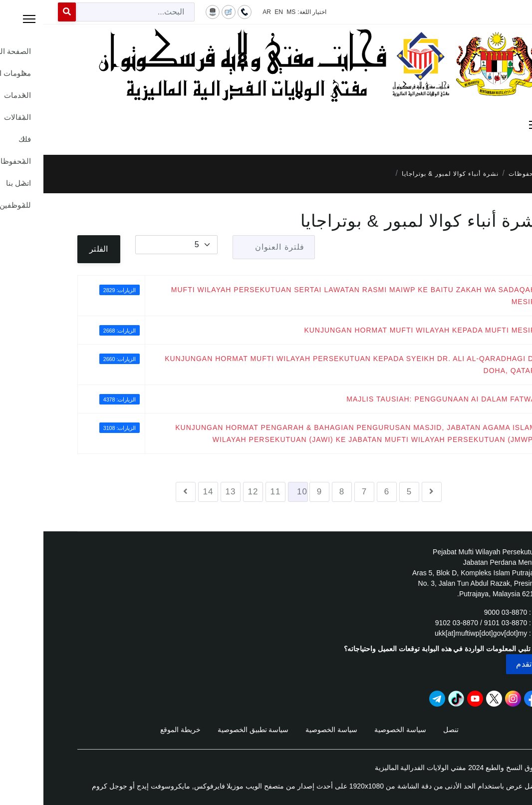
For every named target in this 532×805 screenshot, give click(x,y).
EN (235, 12)
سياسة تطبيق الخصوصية (210, 730)
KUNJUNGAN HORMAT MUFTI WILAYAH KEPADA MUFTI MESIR (377, 330)
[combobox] (92, 12)
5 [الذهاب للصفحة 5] (366, 492)
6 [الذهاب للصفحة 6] (343, 492)
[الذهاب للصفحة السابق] (388, 492)
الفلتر (55, 249)
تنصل (407, 730)
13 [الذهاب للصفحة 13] (187, 492)
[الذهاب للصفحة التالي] (142, 492)
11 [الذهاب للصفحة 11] (232, 492)
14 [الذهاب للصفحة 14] (165, 492)
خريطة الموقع (137, 730)
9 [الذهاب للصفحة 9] (276, 492)
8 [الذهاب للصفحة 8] (298, 492)
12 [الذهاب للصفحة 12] (210, 492)
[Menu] (266, 125)
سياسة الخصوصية (357, 730)
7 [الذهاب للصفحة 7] (321, 492)
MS (248, 12)
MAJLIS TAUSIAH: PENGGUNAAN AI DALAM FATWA (398, 399)
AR (223, 12)
